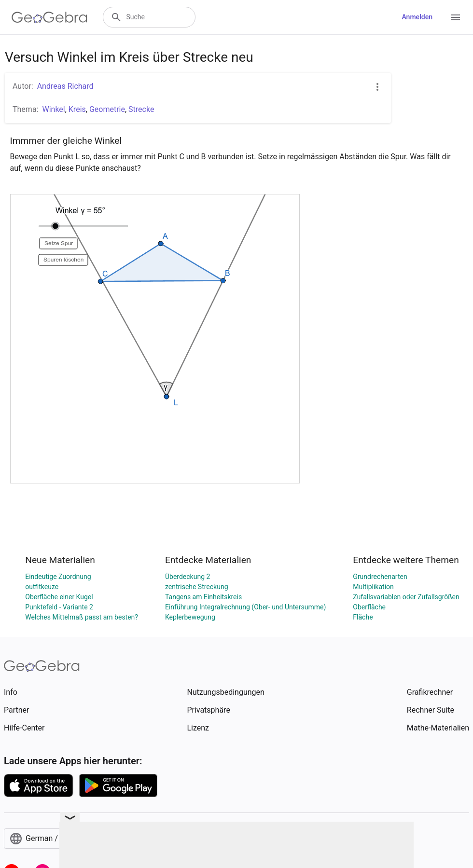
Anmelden (417, 17)
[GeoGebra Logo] (49, 17)
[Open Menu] (456, 17)
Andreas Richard (65, 86)
